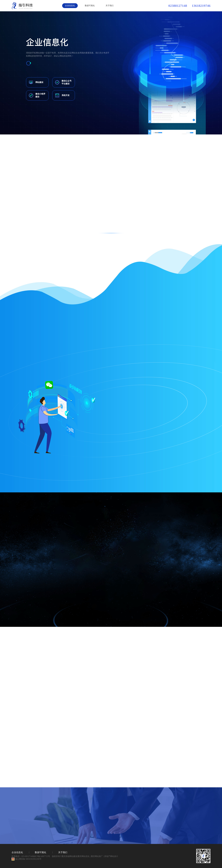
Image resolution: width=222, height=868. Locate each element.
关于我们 (110, 6)
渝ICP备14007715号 (41, 856)
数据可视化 (90, 6)
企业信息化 (70, 6)
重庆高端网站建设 (69, 856)
